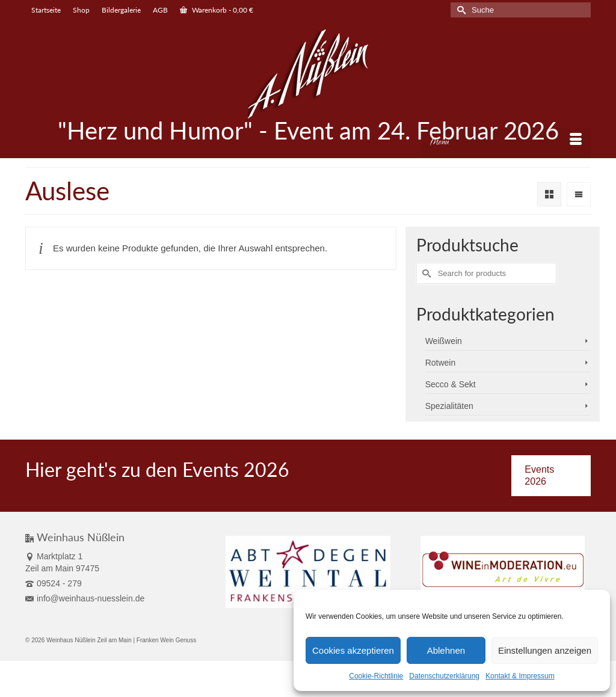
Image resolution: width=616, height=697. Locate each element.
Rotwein (441, 363)
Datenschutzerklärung (444, 676)
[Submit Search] (460, 10)
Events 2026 (539, 475)
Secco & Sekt (451, 384)
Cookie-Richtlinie (376, 676)
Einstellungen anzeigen (545, 650)
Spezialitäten (449, 406)
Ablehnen (446, 650)
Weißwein (444, 341)
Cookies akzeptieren (353, 650)
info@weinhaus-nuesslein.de (85, 598)
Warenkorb (217, 10)
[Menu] (506, 143)
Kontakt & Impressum (520, 676)
